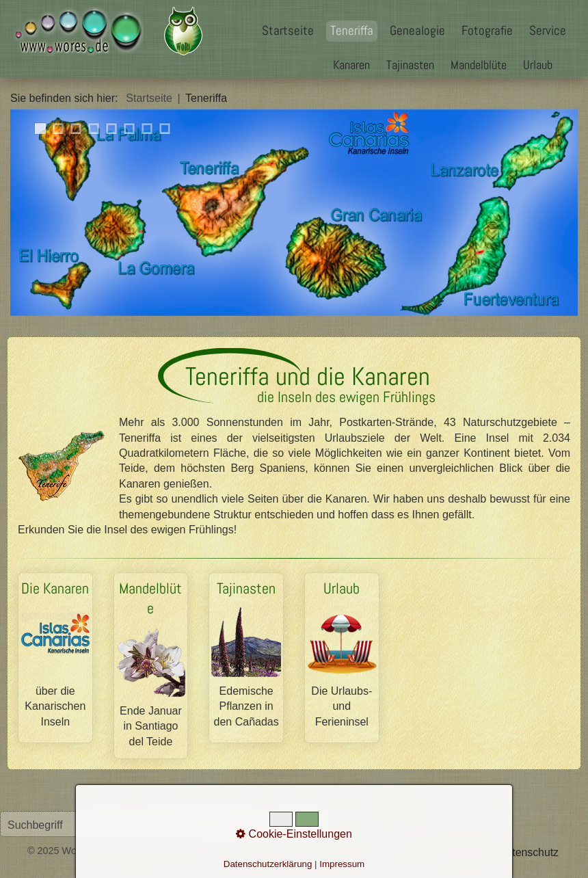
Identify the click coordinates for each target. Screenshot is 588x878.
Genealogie (417, 30)
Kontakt (413, 852)
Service (548, 30)
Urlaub (538, 65)
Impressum (465, 852)
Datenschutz (529, 852)
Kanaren (351, 65)
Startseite (288, 30)
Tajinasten (410, 65)
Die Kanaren (55, 658)
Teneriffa (352, 30)
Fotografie (487, 30)
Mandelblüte (479, 65)
